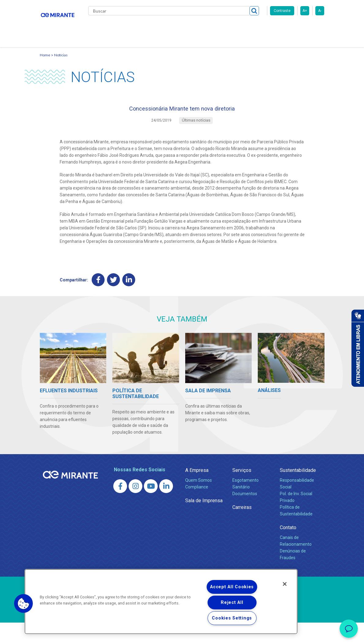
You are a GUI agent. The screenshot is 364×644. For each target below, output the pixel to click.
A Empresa (197, 492)
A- (320, 11)
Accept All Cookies (232, 587)
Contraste (282, 11)
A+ (305, 11)
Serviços (242, 492)
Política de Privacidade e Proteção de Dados (182, 635)
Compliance (197, 508)
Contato (102, 52)
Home (45, 72)
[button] (24, 604)
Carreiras (231, 28)
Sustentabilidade (298, 492)
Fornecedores (263, 28)
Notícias (61, 72)
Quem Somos (199, 502)
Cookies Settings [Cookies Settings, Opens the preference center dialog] (232, 618)
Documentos (245, 515)
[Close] (285, 584)
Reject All (232, 603)
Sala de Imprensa (204, 522)
